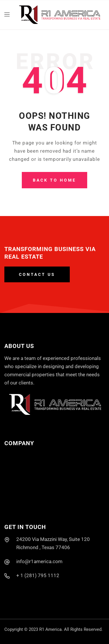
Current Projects (22, 479)
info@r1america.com (39, 561)
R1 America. (51, 629)
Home (11, 455)
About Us (15, 467)
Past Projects (19, 491)
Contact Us (17, 504)
